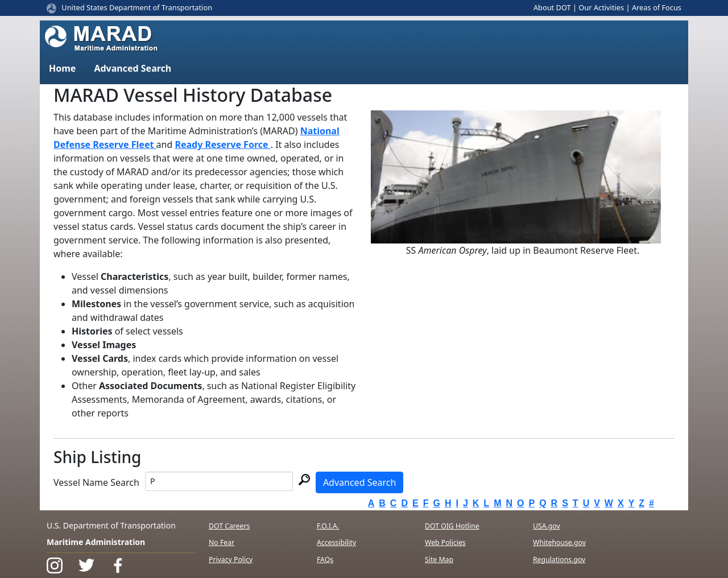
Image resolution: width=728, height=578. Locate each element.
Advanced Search (359, 482)
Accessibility (336, 542)
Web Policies (445, 542)
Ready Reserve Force (222, 144)
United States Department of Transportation (137, 7)
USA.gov (547, 526)
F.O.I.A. (328, 526)
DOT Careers (229, 526)
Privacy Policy (231, 560)
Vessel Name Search (96, 482)
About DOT (552, 7)
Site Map (439, 560)
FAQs (325, 560)
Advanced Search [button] (133, 68)
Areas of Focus (657, 7)
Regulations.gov (559, 560)
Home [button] (62, 68)
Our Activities (601, 7)
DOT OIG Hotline (452, 526)
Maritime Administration (96, 542)
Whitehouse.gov (559, 542)
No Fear (222, 542)
